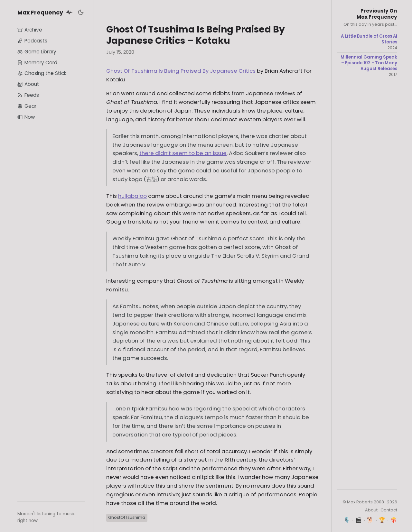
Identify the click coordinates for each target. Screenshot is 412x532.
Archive (30, 30)
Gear (27, 106)
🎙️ (347, 520)
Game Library (37, 52)
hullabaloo (132, 196)
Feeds (28, 95)
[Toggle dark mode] (81, 12)
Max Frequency (46, 12)
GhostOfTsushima (127, 517)
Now (26, 117)
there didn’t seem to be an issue (183, 153)
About (28, 84)
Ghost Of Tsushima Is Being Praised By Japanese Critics (181, 71)
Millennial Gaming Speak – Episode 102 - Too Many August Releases (369, 63)
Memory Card (37, 63)
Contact (389, 510)
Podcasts (32, 41)
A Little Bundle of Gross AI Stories (369, 39)
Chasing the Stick (42, 73)
